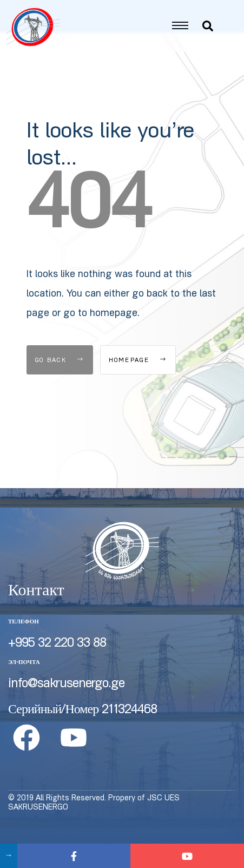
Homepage (138, 380)
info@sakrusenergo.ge (66, 704)
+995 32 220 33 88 (57, 663)
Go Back (60, 380)
